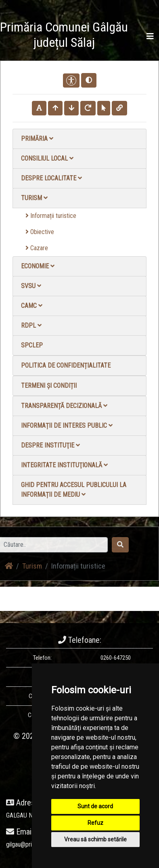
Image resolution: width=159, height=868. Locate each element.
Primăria (37, 139)
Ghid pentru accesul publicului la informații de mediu (74, 490)
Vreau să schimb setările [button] (95, 839)
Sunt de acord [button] (95, 806)
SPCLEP (32, 345)
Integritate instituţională (64, 465)
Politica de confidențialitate (66, 365)
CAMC (32, 306)
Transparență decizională (64, 406)
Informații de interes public (67, 426)
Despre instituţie (50, 445)
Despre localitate (51, 178)
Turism (34, 198)
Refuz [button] (95, 823)
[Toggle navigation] (150, 36)
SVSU (31, 286)
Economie (38, 266)
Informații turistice (51, 216)
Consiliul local (47, 158)
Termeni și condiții (49, 386)
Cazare (37, 248)
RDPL (31, 325)
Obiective (40, 232)
